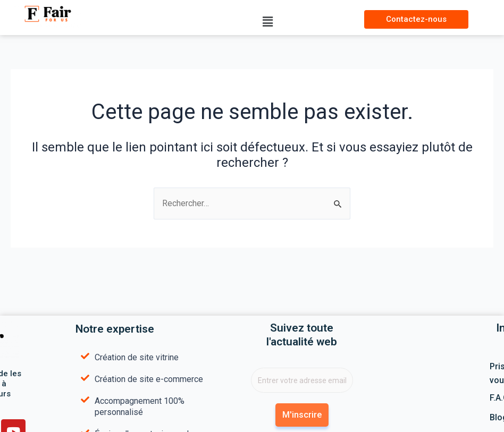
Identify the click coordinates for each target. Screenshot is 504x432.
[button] (268, 22)
